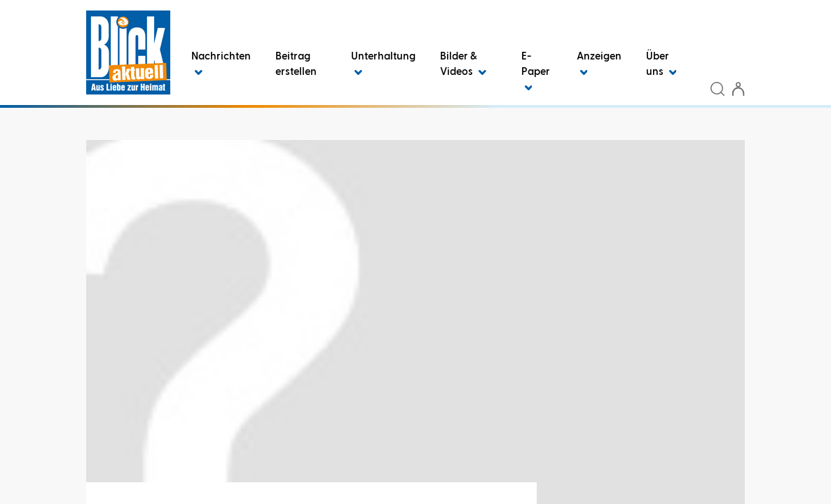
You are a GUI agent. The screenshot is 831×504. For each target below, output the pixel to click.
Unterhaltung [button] (383, 64)
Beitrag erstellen (296, 64)
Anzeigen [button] (599, 64)
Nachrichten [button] (221, 64)
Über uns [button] (661, 64)
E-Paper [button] (536, 72)
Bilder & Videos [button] (463, 64)
